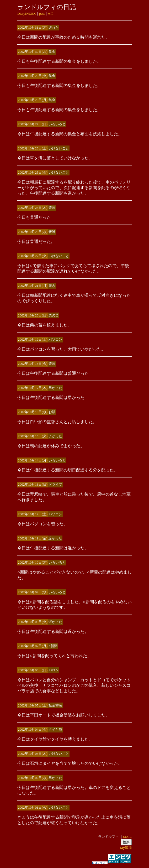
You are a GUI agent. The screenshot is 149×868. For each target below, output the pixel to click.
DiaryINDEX (26, 14)
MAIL (127, 837)
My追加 (126, 848)
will (51, 14)
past (42, 14)
